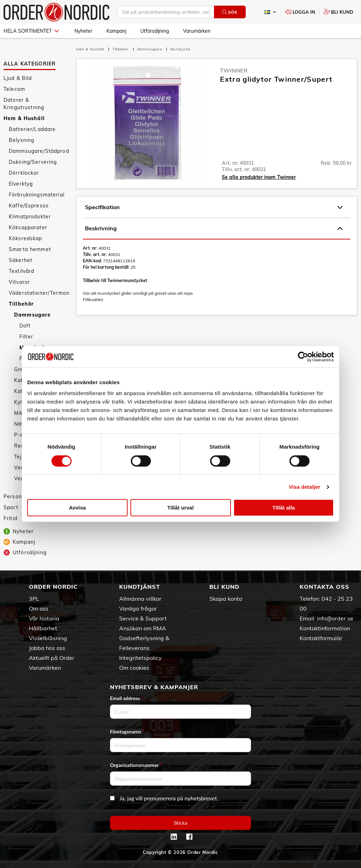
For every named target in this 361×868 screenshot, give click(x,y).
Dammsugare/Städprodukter (39, 151)
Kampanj (116, 31)
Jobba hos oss (47, 648)
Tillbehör (21, 304)
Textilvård (22, 271)
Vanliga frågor (138, 608)
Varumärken (197, 31)
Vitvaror (19, 282)
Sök (230, 12)
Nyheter (83, 31)
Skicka (181, 823)
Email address (127, 698)
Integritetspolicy (140, 658)
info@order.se (335, 618)
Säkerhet (21, 260)
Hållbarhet (43, 628)
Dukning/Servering (33, 162)
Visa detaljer (304, 487)
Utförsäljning (155, 31)
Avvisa (78, 508)
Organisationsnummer (136, 765)
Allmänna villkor (140, 599)
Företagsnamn (127, 732)
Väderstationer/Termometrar (39, 293)
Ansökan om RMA (143, 628)
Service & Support (143, 618)
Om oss (39, 608)
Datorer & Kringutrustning (24, 104)
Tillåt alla (284, 508)
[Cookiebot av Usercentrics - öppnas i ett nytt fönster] (303, 357)
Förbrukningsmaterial (37, 195)
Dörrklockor (24, 173)
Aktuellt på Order (52, 658)
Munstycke (180, 49)
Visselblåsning (48, 638)
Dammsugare (32, 315)
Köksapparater (28, 227)
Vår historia (44, 618)
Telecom (14, 89)
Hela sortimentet (31, 31)
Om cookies (134, 668)
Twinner (234, 70)
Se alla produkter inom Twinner (259, 177)
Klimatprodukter (30, 217)
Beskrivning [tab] (214, 229)
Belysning (22, 140)
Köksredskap (26, 238)
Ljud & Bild (18, 78)
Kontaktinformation (325, 628)
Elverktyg (21, 184)
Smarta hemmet (30, 249)
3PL (34, 599)
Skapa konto (226, 599)
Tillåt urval (181, 508)
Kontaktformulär (321, 638)
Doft (25, 326)
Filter (26, 337)
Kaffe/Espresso (29, 206)
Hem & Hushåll (24, 118)
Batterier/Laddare (32, 129)
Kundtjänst (140, 587)
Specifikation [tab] (214, 207)
